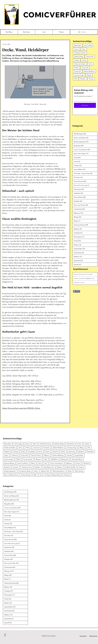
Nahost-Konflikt (71, 467)
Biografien (90, 451)
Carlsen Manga (26, 475)
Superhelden (79, 455)
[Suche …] (87, 32)
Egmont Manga (9, 463)
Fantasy (91, 79)
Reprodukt (78, 45)
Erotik (23, 451)
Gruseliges (31, 451)
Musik (70, 471)
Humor (76, 49)
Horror (40, 451)
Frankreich (78, 71)
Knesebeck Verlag (25, 471)
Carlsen (77, 60)
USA (76, 79)
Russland (7, 467)
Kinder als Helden (80, 64)
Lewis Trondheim (23, 463)
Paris (40, 463)
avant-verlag (88, 45)
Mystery (47, 455)
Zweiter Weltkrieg (58, 455)
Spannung (72, 451)
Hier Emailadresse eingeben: (83, 96)
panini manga (9, 459)
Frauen (78, 463)
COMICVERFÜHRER (60, 15)
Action (84, 60)
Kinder (63, 451)
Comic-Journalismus (57, 463)
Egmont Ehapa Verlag (54, 475)
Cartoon (81, 467)
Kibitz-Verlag (79, 471)
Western (38, 459)
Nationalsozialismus (59, 471)
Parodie (69, 455)
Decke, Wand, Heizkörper (26, 50)
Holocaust (67, 475)
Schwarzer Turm (27, 467)
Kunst (42, 475)
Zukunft (55, 451)
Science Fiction (36, 455)
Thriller (76, 68)
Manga (89, 75)
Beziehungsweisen (10, 471)
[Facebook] (5, 635)
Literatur (16, 467)
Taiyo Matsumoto (49, 467)
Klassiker (83, 79)
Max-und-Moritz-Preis (11, 475)
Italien (36, 471)
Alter (46, 459)
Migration (69, 463)
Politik (18, 459)
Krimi (90, 64)
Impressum (83, 636)
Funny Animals (28, 459)
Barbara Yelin (45, 471)
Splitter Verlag (79, 56)
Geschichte (90, 56)
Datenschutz (93, 636)
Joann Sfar (25, 455)
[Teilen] (77, 291)
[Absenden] (85, 105)
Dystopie (81, 451)
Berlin (33, 463)
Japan (6, 455)
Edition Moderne (89, 71)
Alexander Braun (77, 459)
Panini (48, 451)
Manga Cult (65, 459)
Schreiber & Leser (80, 53)
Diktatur (60, 467)
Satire (84, 49)
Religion (38, 467)
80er (35, 475)
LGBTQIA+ (54, 459)
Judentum (15, 455)
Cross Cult (85, 68)
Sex (46, 463)
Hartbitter (86, 463)
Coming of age (79, 75)
